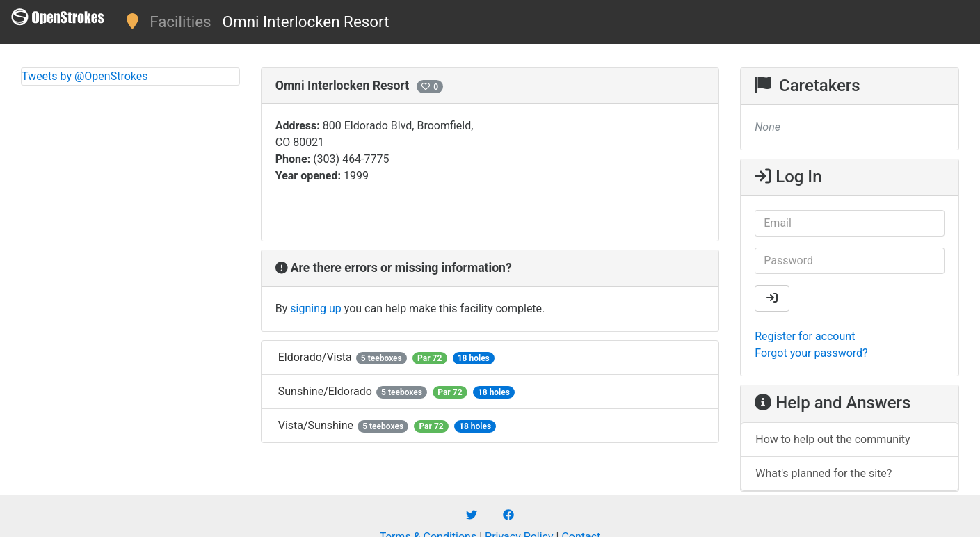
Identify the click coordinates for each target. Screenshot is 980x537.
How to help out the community (833, 439)
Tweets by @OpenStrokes (85, 76)
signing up (315, 308)
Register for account (805, 336)
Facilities (180, 22)
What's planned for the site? (824, 473)
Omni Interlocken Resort (306, 22)
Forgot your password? (811, 353)
